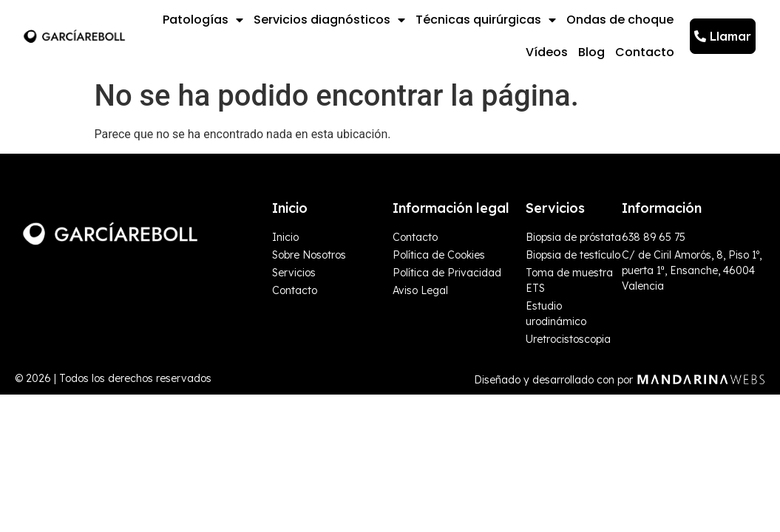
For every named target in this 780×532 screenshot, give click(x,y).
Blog (591, 52)
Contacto (645, 52)
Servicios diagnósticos (329, 20)
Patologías (203, 20)
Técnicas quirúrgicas (486, 20)
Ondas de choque (620, 20)
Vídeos (547, 52)
